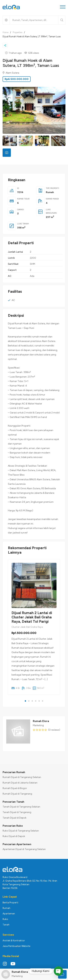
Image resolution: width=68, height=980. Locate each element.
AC (13, 300)
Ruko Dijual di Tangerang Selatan (21, 831)
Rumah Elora (41, 721)
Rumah (50, 192)
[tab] (7, 153)
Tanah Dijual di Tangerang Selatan (21, 807)
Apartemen (9, 914)
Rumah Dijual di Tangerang (17, 794)
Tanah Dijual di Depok (15, 818)
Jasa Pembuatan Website (16, 946)
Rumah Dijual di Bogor (15, 788)
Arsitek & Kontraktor (14, 941)
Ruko (5, 919)
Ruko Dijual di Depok (14, 836)
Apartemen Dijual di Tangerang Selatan (24, 849)
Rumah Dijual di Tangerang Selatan (22, 777)
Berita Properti (10, 903)
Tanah (6, 925)
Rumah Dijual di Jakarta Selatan (20, 783)
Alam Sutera (11, 73)
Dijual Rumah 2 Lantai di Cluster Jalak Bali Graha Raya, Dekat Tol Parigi (32, 617)
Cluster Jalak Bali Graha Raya (27, 627)
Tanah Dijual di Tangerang (17, 812)
